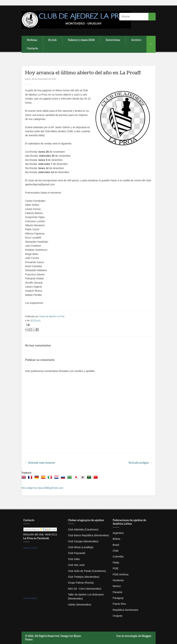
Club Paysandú (77, 553)
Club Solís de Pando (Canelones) (87, 571)
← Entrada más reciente (40, 463)
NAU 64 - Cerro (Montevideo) (85, 589)
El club (52, 40)
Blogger (147, 636)
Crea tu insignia (30, 598)
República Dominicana (126, 610)
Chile (116, 551)
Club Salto (74, 559)
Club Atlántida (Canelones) (83, 530)
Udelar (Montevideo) (80, 605)
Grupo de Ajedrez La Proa (52, 316)
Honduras (118, 580)
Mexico (117, 586)
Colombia (118, 557)
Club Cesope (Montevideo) (83, 541)
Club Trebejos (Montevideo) (84, 577)
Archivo (136, 40)
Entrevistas (113, 40)
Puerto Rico (119, 604)
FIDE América (121, 574)
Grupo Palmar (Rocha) (81, 583)
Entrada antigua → (140, 463)
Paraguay (118, 598)
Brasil (116, 545)
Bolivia (117, 539)
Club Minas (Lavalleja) (81, 547)
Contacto (33, 48)
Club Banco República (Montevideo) (88, 535)
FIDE (116, 568)
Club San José (76, 565)
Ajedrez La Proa (31, 548)
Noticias (32, 40)
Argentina (118, 533)
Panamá (118, 592)
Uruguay (118, 616)
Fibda (116, 563)
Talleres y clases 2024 (81, 40)
